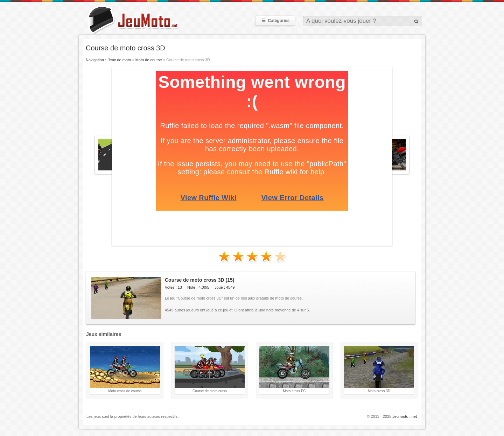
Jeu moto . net (405, 416)
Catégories (275, 21)
